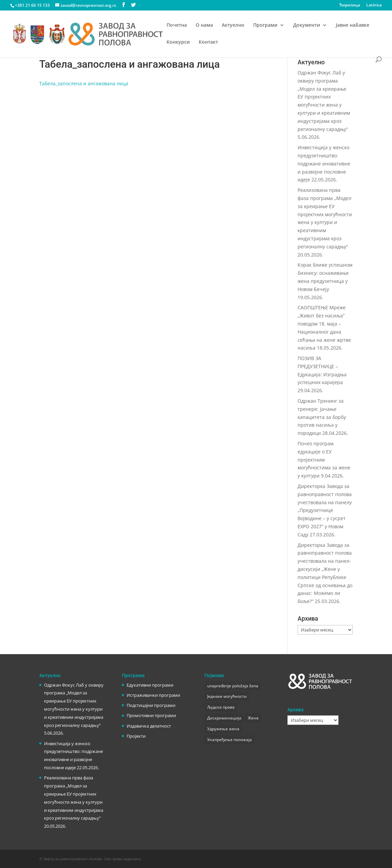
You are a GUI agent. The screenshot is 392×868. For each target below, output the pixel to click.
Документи (307, 25)
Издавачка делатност (149, 726)
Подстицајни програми (151, 705)
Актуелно (233, 25)
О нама (204, 25)
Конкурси (178, 42)
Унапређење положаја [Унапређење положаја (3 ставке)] (230, 740)
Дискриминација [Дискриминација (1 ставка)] (224, 718)
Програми (265, 25)
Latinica (374, 5)
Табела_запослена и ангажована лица (84, 83)
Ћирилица (350, 5)
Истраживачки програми (153, 695)
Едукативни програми (150, 685)
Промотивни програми (151, 715)
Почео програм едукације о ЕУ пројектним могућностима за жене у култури (324, 460)
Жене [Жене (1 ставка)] (253, 718)
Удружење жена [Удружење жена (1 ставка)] (223, 729)
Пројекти (136, 736)
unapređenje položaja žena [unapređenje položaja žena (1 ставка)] (233, 686)
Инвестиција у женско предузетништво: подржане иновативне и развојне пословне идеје (324, 163)
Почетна (177, 25)
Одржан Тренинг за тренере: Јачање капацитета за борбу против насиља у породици (322, 417)
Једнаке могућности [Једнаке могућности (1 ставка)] (227, 696)
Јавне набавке (353, 25)
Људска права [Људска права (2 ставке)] (221, 707)
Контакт (208, 42)
